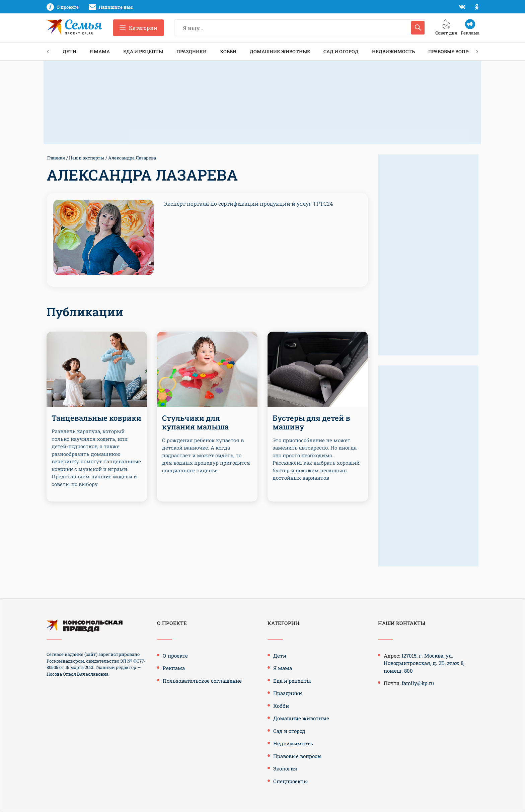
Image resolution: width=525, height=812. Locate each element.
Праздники (192, 51)
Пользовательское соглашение (202, 681)
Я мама (100, 51)
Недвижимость (393, 51)
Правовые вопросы (454, 51)
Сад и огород (341, 51)
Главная (56, 158)
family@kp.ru (418, 683)
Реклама (174, 668)
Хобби (228, 51)
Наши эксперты (87, 158)
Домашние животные (280, 51)
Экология (285, 768)
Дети (69, 51)
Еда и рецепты (143, 51)
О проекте (175, 656)
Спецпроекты (291, 781)
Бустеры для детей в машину (311, 422)
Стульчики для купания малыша (195, 422)
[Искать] (418, 28)
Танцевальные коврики (96, 418)
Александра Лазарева (132, 158)
